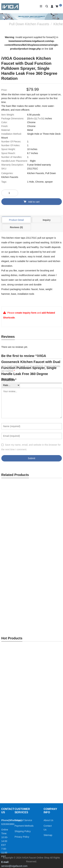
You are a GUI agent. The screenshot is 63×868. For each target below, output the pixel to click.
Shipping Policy (23, 831)
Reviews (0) (16, 227)
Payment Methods (24, 826)
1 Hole (30, 182)
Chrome (39, 182)
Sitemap (48, 835)
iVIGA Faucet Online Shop (36, 858)
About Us (49, 820)
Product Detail (16, 220)
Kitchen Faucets (35, 173)
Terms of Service (23, 820)
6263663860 (8, 824)
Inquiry (47, 220)
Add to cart (32, 202)
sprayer (49, 182)
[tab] (16, 220)
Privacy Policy (22, 837)
